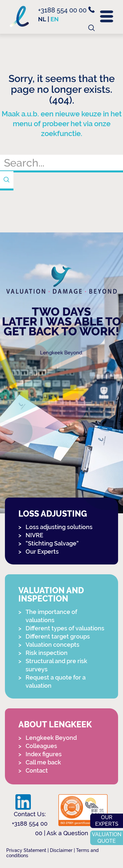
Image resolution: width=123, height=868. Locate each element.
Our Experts (42, 552)
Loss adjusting (53, 514)
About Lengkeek (55, 725)
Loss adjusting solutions (59, 527)
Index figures (44, 754)
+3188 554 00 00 (66, 10)
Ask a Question (67, 833)
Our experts (107, 821)
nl (42, 19)
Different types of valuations (65, 628)
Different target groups (58, 636)
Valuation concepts (52, 645)
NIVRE (34, 535)
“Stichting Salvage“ (52, 543)
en (55, 19)
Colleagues (41, 746)
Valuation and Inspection (51, 595)
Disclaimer (61, 850)
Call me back (43, 762)
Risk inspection (47, 653)
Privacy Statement (26, 850)
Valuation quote (107, 838)
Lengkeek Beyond (61, 353)
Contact (37, 770)
